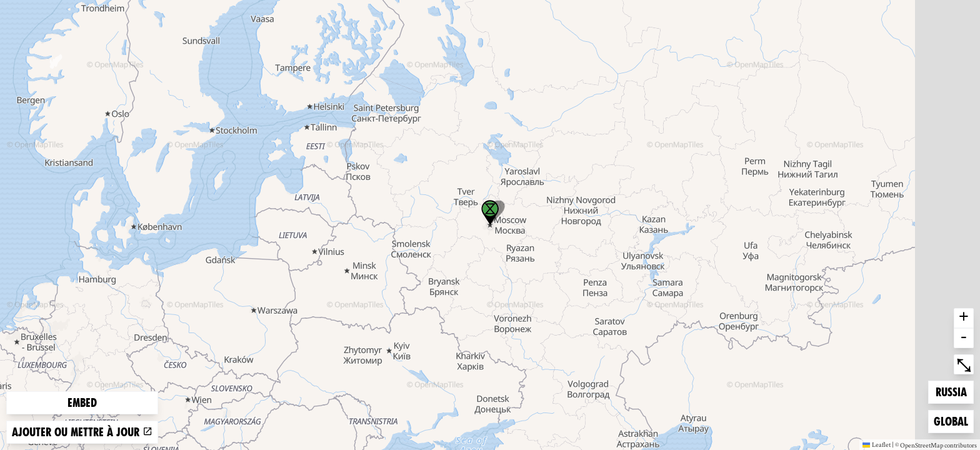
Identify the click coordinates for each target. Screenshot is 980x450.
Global (953, 420)
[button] (490, 212)
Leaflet (877, 444)
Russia (955, 391)
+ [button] (964, 318)
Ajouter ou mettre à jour (82, 432)
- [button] (964, 338)
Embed (82, 403)
